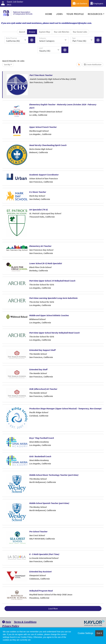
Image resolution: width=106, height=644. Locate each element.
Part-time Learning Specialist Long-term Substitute (53, 298)
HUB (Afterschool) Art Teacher (43, 389)
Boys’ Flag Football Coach (42, 438)
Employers (97, 3)
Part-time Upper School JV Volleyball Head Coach (52, 281)
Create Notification (93, 65)
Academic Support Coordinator (44, 175)
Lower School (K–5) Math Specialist (46, 263)
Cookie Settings (85, 633)
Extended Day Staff (38, 369)
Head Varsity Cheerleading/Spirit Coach (48, 145)
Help (7, 622)
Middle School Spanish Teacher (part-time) (49, 503)
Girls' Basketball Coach (40, 456)
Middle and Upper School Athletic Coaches (49, 315)
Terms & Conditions (25, 622)
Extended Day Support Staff (42, 350)
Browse (32, 32)
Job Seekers (80, 3)
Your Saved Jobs (80, 32)
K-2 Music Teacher (38, 192)
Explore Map (45, 32)
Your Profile (75, 14)
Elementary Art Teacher (40, 246)
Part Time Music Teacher (41, 75)
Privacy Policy (11, 626)
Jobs (59, 14)
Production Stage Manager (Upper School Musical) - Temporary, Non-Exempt (65, 408)
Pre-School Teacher (38, 531)
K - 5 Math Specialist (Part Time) (44, 554)
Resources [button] (95, 14)
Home (49, 14)
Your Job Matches (61, 32)
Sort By (7, 65)
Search (22, 32)
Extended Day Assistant (40, 571)
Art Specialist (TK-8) (39, 210)
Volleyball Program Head (41, 591)
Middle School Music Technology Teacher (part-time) (54, 475)
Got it (99, 633)
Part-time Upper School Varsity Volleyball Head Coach (54, 333)
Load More (53, 609)
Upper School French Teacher (43, 127)
